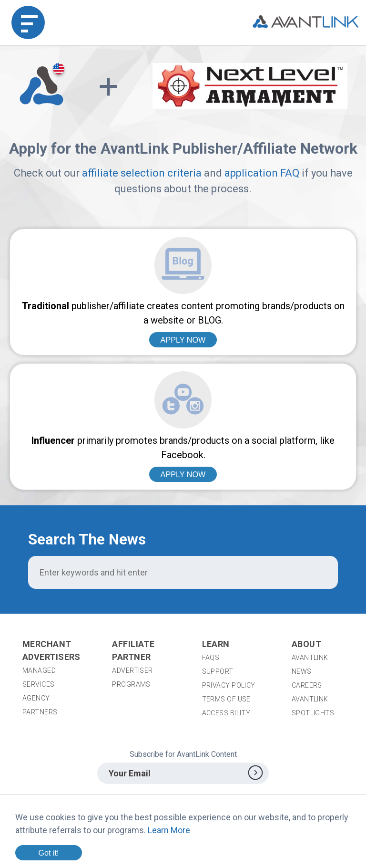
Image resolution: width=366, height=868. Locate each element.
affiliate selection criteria (142, 173)
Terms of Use (226, 699)
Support (218, 671)
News (302, 671)
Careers (307, 685)
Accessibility (226, 713)
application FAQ (262, 173)
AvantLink (310, 658)
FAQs (211, 658)
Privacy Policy (229, 685)
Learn (216, 644)
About (306, 644)
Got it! (48, 853)
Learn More (169, 830)
